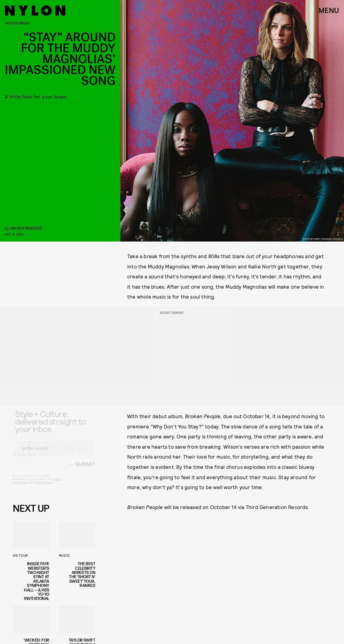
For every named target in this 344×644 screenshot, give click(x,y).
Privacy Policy (43, 487)
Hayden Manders (26, 228)
